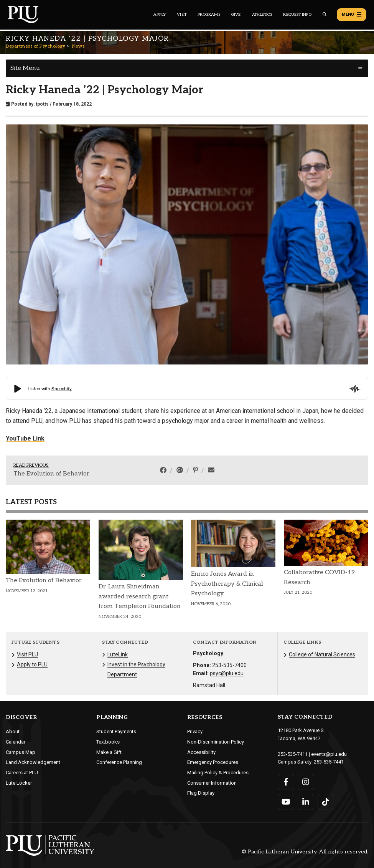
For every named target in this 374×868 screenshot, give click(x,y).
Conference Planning (119, 762)
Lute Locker (19, 783)
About (13, 731)
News (78, 46)
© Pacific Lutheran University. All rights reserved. (305, 852)
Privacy (195, 731)
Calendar (16, 742)
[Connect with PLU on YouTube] (286, 802)
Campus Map (21, 752)
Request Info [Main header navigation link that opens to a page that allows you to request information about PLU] (297, 15)
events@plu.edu (329, 754)
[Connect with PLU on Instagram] (306, 782)
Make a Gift (109, 752)
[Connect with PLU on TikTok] (326, 802)
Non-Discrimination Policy (216, 742)
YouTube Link (25, 438)
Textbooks (108, 742)
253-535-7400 (229, 665)
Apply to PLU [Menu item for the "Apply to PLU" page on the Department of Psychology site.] (32, 664)
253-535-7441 (329, 762)
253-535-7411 (293, 754)
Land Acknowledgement (33, 762)
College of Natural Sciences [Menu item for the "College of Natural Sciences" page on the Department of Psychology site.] (322, 654)
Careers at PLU (22, 773)
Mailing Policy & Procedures (218, 773)
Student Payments (116, 731)
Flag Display (201, 793)
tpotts (42, 104)
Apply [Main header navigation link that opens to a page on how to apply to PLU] (160, 15)
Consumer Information (212, 783)
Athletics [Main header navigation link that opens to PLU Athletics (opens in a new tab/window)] (262, 15)
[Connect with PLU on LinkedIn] (306, 802)
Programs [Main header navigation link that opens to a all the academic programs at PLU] (209, 15)
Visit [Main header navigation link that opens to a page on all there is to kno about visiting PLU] (182, 15)
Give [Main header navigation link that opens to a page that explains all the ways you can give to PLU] (236, 15)
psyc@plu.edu (227, 673)
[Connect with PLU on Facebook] (286, 782)
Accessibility (201, 752)
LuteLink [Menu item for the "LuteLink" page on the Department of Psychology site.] (118, 654)
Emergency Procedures (213, 762)
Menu (352, 15)
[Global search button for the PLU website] (325, 14)
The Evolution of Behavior (51, 474)
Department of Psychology (35, 46)
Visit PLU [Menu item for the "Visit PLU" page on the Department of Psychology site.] (27, 654)
